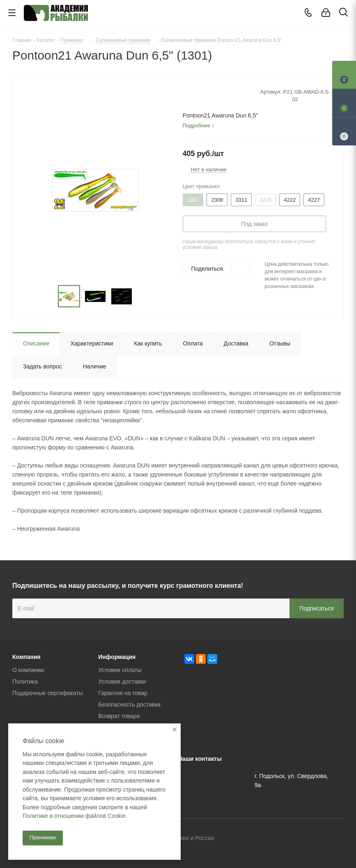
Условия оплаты (120, 670)
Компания (26, 657)
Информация (117, 657)
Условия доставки (122, 682)
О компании (28, 670)
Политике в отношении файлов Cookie (74, 816)
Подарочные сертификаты (48, 693)
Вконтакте (296, 839)
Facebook (317, 839)
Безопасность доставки (129, 705)
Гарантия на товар (123, 693)
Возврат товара (119, 716)
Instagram (338, 839)
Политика (25, 682)
